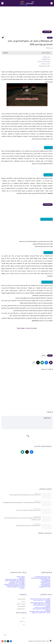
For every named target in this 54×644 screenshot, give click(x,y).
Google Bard (22, 578)
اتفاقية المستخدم (21, 606)
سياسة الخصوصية (21, 609)
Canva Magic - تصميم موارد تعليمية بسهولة (40, 603)
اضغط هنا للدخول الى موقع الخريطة (27, 328)
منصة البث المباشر (46, 583)
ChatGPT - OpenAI (21, 577)
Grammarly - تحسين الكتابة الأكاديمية (42, 604)
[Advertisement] (27, 19)
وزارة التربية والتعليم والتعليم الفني (42, 577)
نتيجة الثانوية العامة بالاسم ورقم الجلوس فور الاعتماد (28, 526)
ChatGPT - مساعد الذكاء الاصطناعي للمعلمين (40, 599)
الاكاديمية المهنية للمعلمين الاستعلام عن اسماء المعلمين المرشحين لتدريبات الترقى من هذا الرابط (22, 519)
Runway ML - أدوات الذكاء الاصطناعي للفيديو (15, 581)
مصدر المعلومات (46, 57)
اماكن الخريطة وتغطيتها (44, 66)
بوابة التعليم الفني (46, 581)
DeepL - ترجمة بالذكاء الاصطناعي (17, 582)
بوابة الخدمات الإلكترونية (45, 587)
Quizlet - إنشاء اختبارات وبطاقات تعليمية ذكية (40, 612)
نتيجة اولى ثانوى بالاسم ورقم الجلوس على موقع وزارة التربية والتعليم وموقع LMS (22, 503)
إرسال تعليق (47, 418)
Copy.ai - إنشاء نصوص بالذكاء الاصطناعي (15, 586)
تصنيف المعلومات (46, 59)
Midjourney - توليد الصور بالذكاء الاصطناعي (15, 579)
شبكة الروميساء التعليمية (35, 641)
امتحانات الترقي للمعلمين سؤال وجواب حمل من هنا (29, 510)
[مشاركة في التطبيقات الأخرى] (34, 363)
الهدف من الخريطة (46, 64)
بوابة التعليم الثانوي (46, 586)
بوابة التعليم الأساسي (45, 584)
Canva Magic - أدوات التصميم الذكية (17, 583)
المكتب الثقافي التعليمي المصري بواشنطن (41, 578)
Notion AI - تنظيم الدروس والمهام (42, 608)
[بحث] (2, 3)
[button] (46, 363)
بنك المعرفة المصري (45, 579)
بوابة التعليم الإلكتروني (45, 582)
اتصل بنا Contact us (21, 604)
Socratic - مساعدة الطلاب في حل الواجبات (41, 613)
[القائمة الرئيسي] (52, 3)
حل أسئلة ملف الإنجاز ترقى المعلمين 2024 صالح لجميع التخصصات (25, 495)
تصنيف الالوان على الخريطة (44, 62)
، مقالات (50, 38)
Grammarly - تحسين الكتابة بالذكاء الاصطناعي (14, 584)
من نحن (23, 601)
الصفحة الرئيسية (21, 599)
